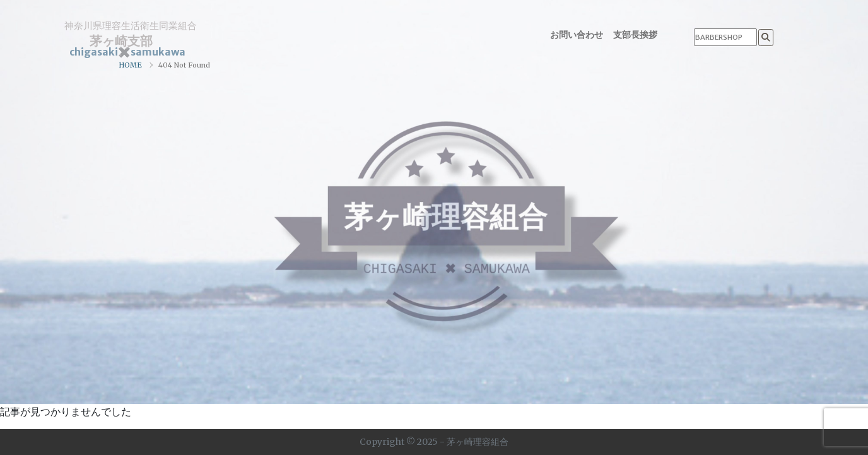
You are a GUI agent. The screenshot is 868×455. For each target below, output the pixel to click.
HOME (130, 65)
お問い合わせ (577, 35)
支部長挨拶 (635, 35)
